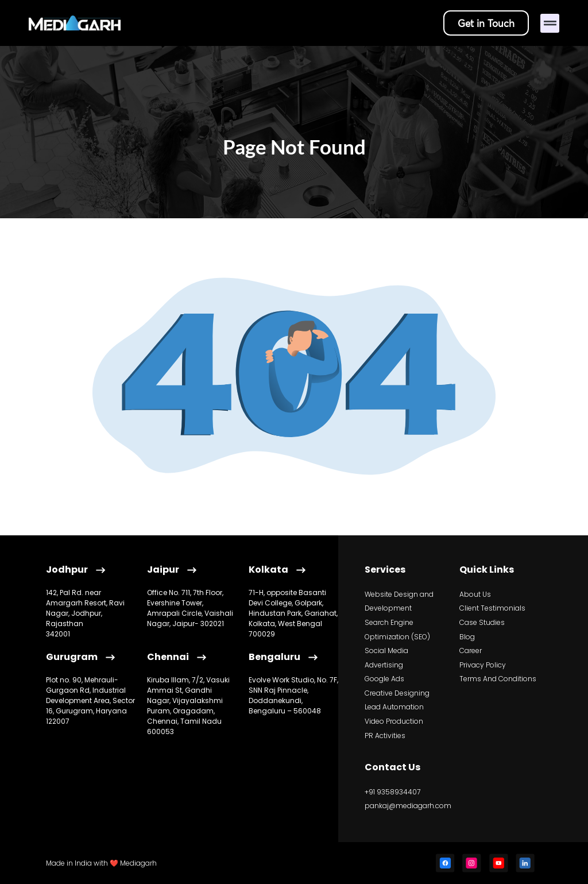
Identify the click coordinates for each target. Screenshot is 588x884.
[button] (550, 23)
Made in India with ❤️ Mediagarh (101, 863)
